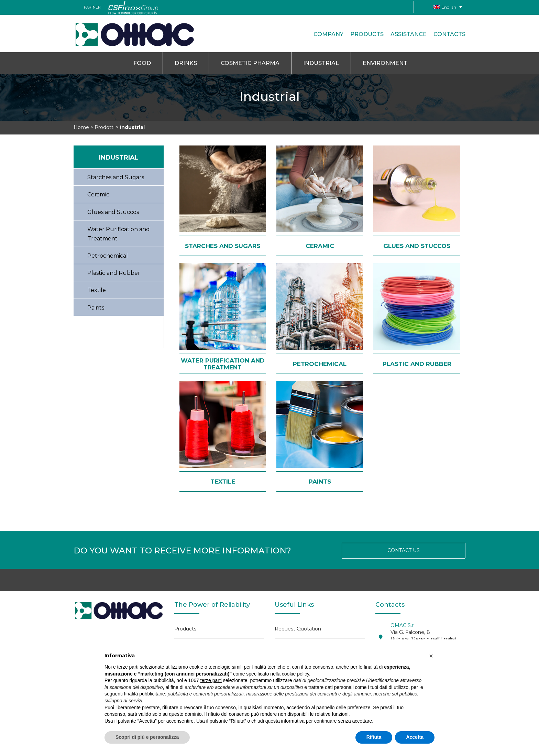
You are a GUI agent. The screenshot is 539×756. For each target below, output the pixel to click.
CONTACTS (449, 34)
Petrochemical (108, 256)
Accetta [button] (415, 737)
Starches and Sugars (116, 177)
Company (328, 34)
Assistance (409, 34)
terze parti (211, 680)
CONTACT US (404, 550)
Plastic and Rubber (114, 273)
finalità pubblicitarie (145, 694)
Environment (385, 63)
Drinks (186, 63)
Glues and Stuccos (113, 212)
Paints (96, 308)
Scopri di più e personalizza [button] (147, 737)
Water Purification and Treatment (119, 234)
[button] (431, 656)
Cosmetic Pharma (250, 63)
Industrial (321, 63)
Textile (97, 290)
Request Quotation (298, 629)
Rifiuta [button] (374, 737)
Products (367, 34)
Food (142, 63)
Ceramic (98, 195)
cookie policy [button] (295, 674)
